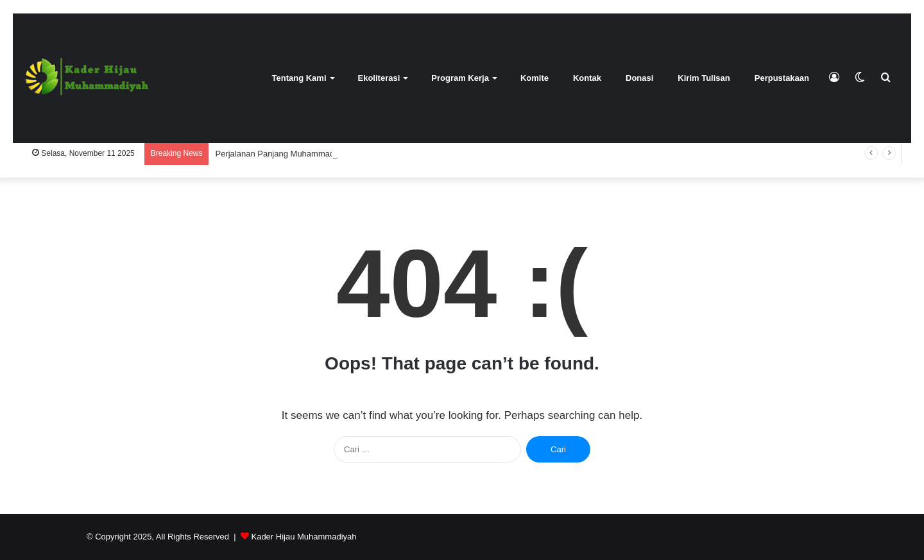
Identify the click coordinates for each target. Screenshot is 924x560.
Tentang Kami (299, 78)
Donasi (639, 78)
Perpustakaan (782, 78)
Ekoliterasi (379, 78)
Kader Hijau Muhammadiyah (304, 537)
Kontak (587, 78)
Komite (535, 78)
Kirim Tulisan (704, 78)
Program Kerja (460, 78)
